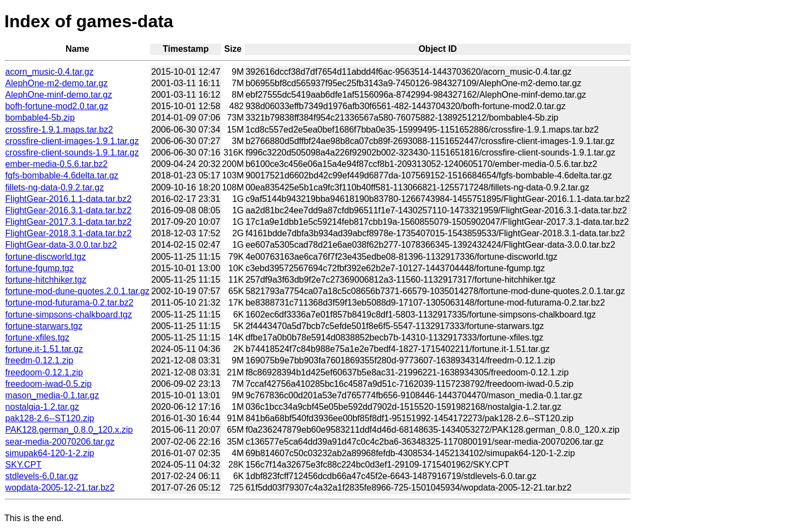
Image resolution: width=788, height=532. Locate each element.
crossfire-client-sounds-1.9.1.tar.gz (72, 153)
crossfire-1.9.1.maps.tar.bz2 (59, 130)
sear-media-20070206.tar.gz (60, 442)
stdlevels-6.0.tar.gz (42, 476)
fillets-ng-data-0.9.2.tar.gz (55, 187)
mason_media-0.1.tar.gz (52, 395)
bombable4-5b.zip (40, 118)
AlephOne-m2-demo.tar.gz (57, 83)
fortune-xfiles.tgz (37, 337)
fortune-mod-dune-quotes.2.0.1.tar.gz (78, 291)
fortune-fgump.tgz (40, 268)
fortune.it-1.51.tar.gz (44, 349)
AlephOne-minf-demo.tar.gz (59, 95)
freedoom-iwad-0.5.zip (49, 384)
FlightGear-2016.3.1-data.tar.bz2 (69, 210)
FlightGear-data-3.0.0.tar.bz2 (61, 245)
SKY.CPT (23, 465)
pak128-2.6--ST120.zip (50, 418)
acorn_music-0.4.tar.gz (50, 72)
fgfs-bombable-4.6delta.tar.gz (62, 175)
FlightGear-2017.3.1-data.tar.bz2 (69, 222)
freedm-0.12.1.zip (40, 360)
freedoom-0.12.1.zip (44, 372)
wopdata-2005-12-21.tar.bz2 (60, 488)
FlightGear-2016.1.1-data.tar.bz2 (69, 199)
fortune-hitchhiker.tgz (46, 280)
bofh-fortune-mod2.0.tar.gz (57, 106)
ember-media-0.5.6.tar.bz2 (57, 164)
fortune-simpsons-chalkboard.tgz (69, 315)
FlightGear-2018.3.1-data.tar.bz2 (69, 233)
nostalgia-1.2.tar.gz (42, 407)
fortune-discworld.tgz (46, 257)
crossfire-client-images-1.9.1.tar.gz (72, 141)
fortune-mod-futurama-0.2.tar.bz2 (70, 303)
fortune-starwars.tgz (44, 326)
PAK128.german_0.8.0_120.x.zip (69, 430)
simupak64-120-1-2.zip (50, 453)
